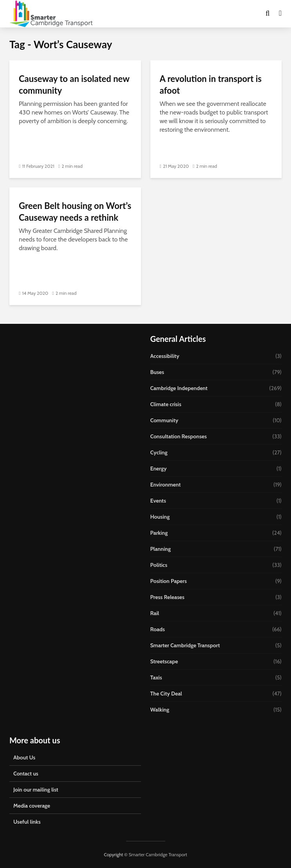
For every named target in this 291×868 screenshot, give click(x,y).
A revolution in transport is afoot (211, 84)
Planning (161, 549)
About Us (24, 757)
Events (158, 501)
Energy (159, 469)
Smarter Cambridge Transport (185, 645)
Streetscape (164, 661)
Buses (157, 372)
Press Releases (168, 597)
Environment (166, 485)
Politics (159, 565)
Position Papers (169, 581)
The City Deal (166, 694)
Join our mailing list (36, 790)
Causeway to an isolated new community (74, 84)
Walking (160, 710)
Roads (158, 629)
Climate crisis (166, 404)
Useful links (27, 822)
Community (164, 420)
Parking (159, 533)
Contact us (26, 774)
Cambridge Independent (179, 388)
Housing (160, 517)
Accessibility (165, 356)
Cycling (159, 452)
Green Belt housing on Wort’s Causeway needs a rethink (75, 212)
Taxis (156, 677)
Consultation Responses (179, 436)
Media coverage (32, 806)
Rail (155, 613)
